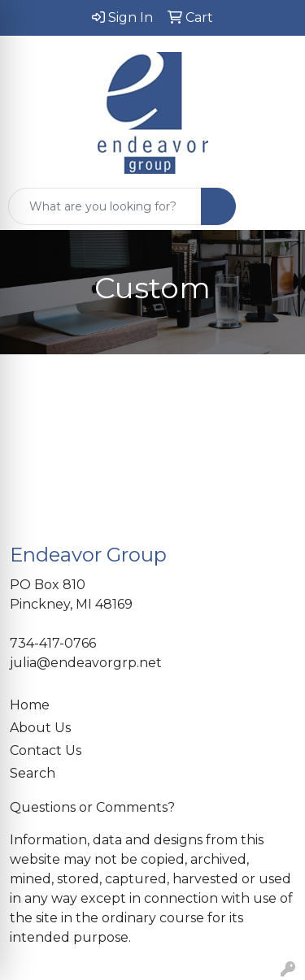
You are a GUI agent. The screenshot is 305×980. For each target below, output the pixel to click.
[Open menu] (272, 206)
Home (30, 705)
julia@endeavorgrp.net (86, 663)
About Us (40, 728)
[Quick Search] (105, 206)
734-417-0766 (53, 643)
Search (33, 773)
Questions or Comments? (92, 807)
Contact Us (46, 750)
